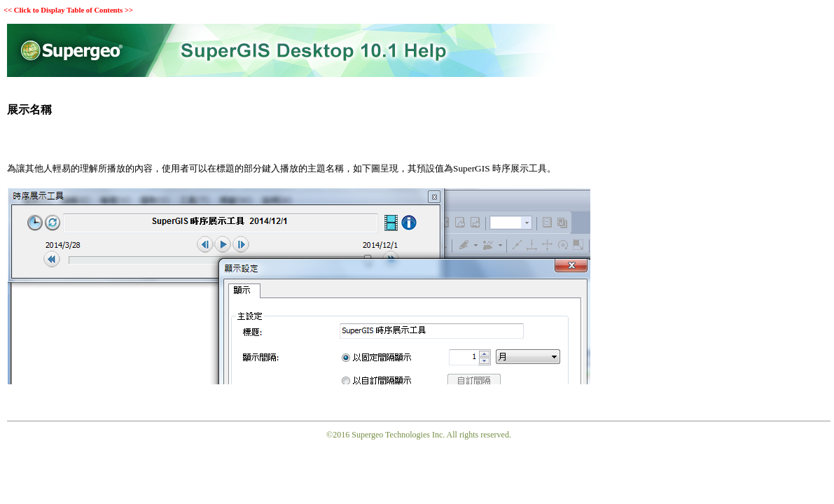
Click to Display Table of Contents (68, 10)
